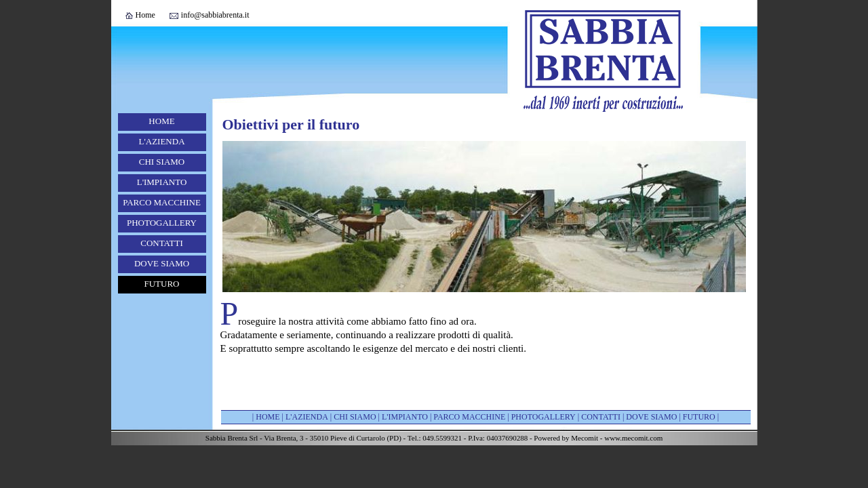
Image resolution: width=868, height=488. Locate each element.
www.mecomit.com (633, 438)
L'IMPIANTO (162, 182)
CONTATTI (162, 243)
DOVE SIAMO (162, 263)
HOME (161, 121)
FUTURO (161, 284)
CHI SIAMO (162, 162)
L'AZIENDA (161, 141)
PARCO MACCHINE (162, 202)
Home (145, 15)
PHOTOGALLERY (162, 223)
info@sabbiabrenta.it (215, 15)
